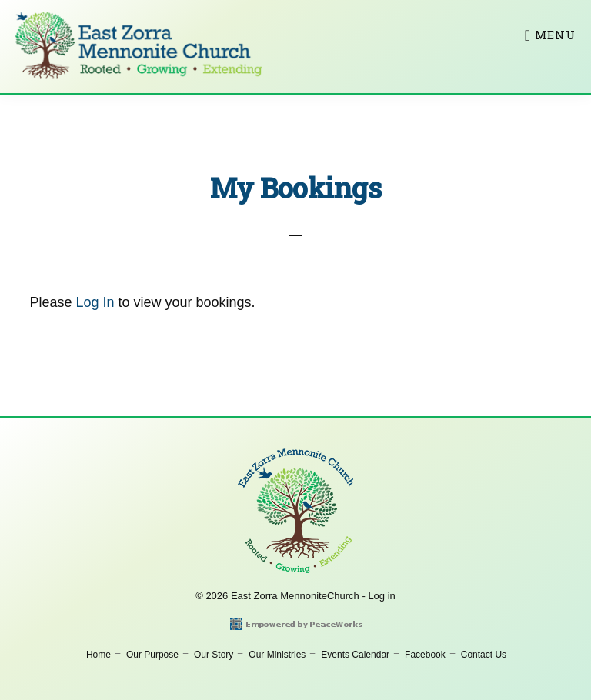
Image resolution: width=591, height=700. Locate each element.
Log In (95, 302)
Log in (381, 596)
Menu (555, 35)
